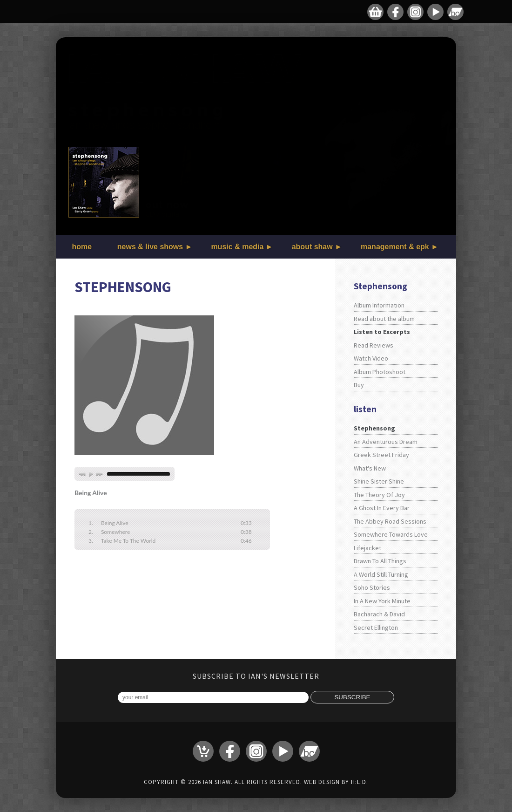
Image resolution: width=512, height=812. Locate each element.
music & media (237, 247)
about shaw (312, 247)
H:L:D (359, 782)
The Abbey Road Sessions (390, 521)
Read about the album (384, 319)
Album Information (379, 305)
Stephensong (374, 428)
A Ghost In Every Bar (382, 508)
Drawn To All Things (380, 561)
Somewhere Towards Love (391, 534)
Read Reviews (374, 345)
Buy (359, 385)
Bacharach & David (379, 614)
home (82, 247)
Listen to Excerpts (382, 332)
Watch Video (371, 358)
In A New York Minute (382, 601)
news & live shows (150, 247)
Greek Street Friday (381, 455)
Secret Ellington (376, 628)
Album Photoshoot (380, 372)
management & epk (395, 247)
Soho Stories (372, 587)
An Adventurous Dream (386, 442)
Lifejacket (367, 548)
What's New (370, 468)
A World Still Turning (381, 574)
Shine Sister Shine (379, 481)
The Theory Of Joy (379, 495)
